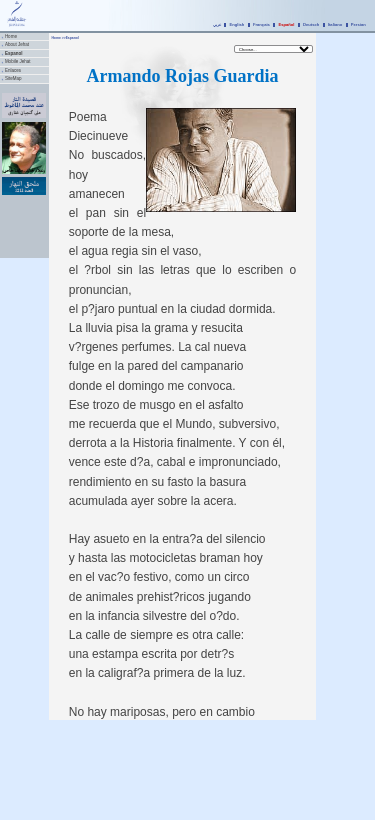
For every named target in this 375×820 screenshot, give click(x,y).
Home (11, 36)
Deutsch (311, 24)
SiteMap (13, 78)
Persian (358, 24)
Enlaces (13, 70)
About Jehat (17, 44)
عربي (217, 24)
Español (286, 24)
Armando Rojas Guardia (182, 76)
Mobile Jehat (18, 61)
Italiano (335, 24)
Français (261, 24)
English (237, 24)
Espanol (14, 53)
